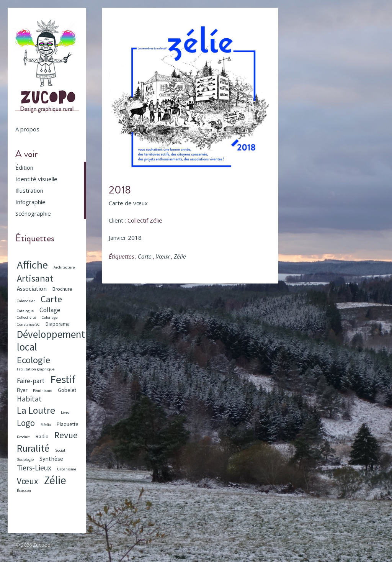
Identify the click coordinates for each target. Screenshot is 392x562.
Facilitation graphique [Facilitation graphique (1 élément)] (36, 369)
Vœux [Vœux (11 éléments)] (28, 481)
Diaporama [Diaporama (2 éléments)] (58, 324)
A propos (27, 129)
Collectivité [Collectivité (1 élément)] (26, 317)
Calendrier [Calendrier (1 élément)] (26, 301)
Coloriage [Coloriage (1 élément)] (50, 317)
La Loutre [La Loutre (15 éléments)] (36, 410)
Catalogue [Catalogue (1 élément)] (25, 311)
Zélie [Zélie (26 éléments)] (55, 480)
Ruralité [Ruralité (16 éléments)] (33, 448)
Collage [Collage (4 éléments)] (50, 310)
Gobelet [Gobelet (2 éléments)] (67, 390)
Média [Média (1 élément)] (46, 425)
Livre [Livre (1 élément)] (65, 412)
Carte (145, 256)
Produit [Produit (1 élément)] (23, 437)
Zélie (180, 256)
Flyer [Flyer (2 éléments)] (22, 390)
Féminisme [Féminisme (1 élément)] (42, 391)
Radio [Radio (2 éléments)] (42, 437)
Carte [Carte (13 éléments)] (51, 299)
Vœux (163, 256)
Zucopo (42, 545)
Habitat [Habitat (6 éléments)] (29, 399)
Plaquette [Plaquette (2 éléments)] (68, 424)
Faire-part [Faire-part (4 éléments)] (31, 381)
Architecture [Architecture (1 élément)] (64, 267)
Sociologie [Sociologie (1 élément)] (25, 460)
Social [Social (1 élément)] (60, 450)
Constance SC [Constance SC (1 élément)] (28, 324)
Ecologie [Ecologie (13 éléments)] (33, 360)
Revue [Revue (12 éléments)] (66, 435)
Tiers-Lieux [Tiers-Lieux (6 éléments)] (34, 468)
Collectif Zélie (145, 220)
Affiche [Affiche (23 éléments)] (32, 265)
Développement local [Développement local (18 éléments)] (51, 341)
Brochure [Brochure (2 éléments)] (62, 289)
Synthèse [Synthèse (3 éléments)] (51, 459)
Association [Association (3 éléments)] (32, 289)
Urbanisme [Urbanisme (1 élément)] (67, 469)
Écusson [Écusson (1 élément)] (24, 491)
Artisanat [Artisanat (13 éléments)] (35, 278)
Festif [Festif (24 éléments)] (63, 379)
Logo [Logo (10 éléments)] (26, 423)
